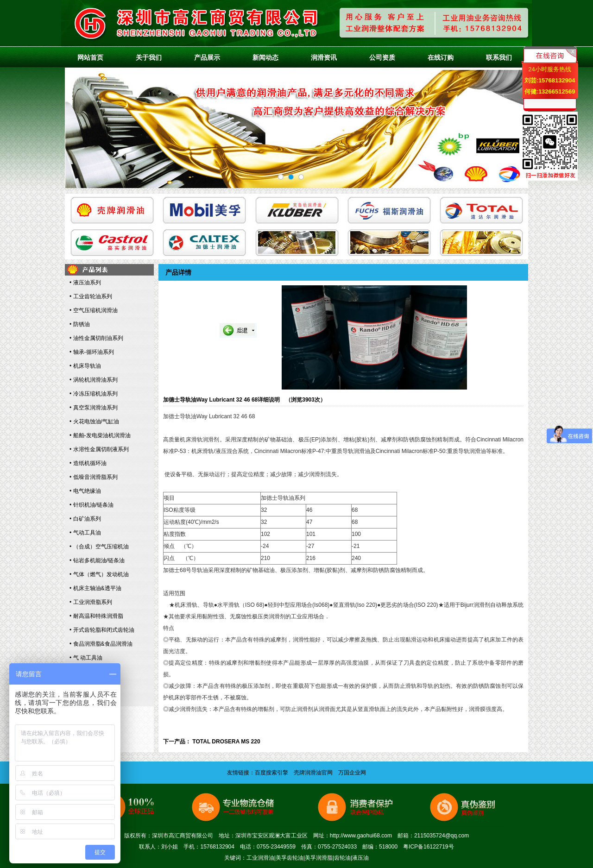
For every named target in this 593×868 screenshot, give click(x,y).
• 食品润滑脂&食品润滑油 (101, 644)
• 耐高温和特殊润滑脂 (96, 616)
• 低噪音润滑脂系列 (94, 477)
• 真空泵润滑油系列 (94, 408)
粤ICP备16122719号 (428, 847)
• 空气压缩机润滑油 (94, 310)
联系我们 (499, 57)
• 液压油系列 (85, 283)
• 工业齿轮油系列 (91, 296)
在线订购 (441, 57)
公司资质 (382, 57)
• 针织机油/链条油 (91, 505)
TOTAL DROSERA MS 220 (226, 742)
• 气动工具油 (85, 533)
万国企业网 (352, 773)
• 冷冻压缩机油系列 (94, 394)
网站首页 (90, 57)
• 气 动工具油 (86, 658)
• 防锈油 (80, 324)
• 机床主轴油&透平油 (95, 588)
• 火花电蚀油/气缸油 (94, 421)
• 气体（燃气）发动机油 (99, 574)
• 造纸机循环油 (88, 463)
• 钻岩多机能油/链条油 (97, 560)
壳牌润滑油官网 (313, 773)
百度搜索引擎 (271, 773)
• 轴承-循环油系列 (92, 352)
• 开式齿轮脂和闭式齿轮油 (102, 630)
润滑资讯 (324, 57)
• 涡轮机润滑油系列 (94, 380)
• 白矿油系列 (85, 519)
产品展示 (207, 57)
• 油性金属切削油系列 (96, 338)
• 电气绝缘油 (85, 491)
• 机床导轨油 (85, 366)
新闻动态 (265, 57)
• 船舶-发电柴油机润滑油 (100, 435)
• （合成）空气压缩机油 (99, 547)
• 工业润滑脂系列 (91, 602)
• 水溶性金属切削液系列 (99, 449)
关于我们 (149, 57)
